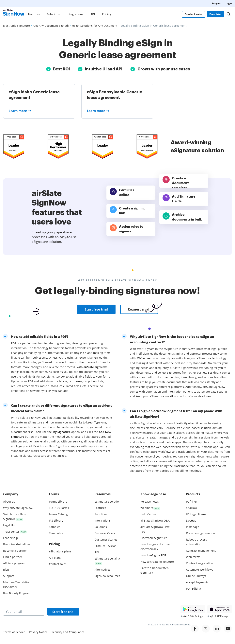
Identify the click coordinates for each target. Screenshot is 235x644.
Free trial (215, 14)
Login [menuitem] (229, 3)
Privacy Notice (38, 632)
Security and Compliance (68, 632)
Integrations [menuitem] (75, 14)
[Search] (229, 14)
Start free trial (96, 309)
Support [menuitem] (216, 3)
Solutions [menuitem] (53, 14)
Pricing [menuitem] (107, 14)
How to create (157, 562)
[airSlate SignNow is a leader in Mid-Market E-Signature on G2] (14, 147)
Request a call (139, 309)
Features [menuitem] (34, 14)
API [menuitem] (93, 14)
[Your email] (24, 612)
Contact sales (194, 14)
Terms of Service (14, 632)
